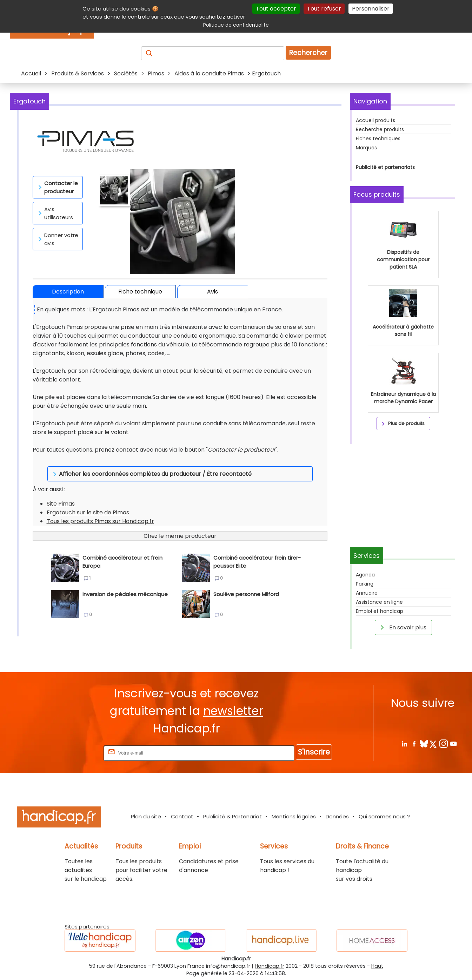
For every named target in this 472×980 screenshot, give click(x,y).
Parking (365, 584)
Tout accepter (276, 9)
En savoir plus (402, 627)
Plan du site (146, 816)
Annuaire (367, 593)
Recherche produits (380, 129)
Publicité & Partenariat (232, 816)
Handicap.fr (270, 966)
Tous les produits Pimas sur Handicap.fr (100, 512)
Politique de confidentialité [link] (236, 25)
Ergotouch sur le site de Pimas (88, 504)
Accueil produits (375, 120)
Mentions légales (294, 816)
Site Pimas (61, 495)
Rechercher (308, 53)
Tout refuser (324, 9)
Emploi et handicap (380, 611)
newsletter (233, 711)
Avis (212, 292)
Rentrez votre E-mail (74, 753)
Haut (377, 966)
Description (68, 292)
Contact (182, 816)
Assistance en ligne (379, 602)
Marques (366, 148)
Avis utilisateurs (54, 213)
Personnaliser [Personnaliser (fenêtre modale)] (371, 9)
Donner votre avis (57, 239)
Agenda (365, 575)
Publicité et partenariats (385, 167)
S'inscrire (314, 752)
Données (337, 816)
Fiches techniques (378, 138)
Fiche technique (140, 292)
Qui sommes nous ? (384, 816)
